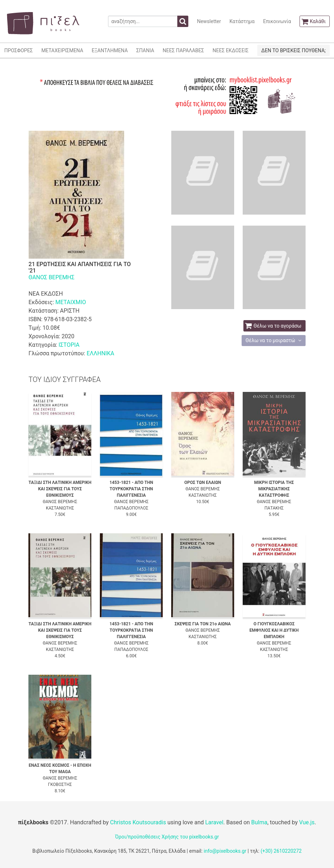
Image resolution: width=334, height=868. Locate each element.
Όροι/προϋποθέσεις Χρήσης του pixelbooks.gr (167, 837)
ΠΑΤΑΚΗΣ (274, 508)
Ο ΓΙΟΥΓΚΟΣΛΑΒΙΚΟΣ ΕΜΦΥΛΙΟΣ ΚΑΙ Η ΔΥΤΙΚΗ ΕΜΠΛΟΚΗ (274, 630)
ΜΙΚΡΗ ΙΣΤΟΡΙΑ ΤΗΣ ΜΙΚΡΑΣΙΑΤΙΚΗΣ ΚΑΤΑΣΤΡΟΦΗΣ (274, 489)
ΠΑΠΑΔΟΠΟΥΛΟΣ (131, 508)
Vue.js (307, 822)
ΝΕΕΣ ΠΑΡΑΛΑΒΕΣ (184, 50)
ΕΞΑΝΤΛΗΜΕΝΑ (110, 50)
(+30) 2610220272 (281, 851)
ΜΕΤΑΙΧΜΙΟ (71, 302)
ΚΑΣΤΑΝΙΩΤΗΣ (60, 508)
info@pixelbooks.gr (225, 851)
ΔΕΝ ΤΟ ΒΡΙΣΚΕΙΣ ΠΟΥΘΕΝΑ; (293, 50)
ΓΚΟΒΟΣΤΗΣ (60, 785)
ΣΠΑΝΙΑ (145, 50)
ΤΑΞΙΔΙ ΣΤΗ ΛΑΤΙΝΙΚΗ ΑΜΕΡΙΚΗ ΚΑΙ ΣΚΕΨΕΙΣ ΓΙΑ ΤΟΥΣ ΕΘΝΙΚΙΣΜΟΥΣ (60, 489)
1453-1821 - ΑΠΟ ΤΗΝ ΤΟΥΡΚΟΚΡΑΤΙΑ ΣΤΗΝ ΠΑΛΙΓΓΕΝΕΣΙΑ (131, 489)
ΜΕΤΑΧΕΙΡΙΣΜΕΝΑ (62, 50)
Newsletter (209, 21)
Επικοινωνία (277, 21)
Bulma (259, 822)
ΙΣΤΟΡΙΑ (69, 345)
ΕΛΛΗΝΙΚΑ (101, 353)
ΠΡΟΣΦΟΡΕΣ (18, 50)
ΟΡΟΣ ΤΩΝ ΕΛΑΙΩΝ (203, 482)
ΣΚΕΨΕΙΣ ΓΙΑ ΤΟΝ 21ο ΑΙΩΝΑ (203, 624)
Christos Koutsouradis (138, 822)
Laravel (214, 822)
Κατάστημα (242, 21)
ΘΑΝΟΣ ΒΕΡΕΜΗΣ (51, 277)
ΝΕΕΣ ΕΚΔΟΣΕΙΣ (230, 50)
